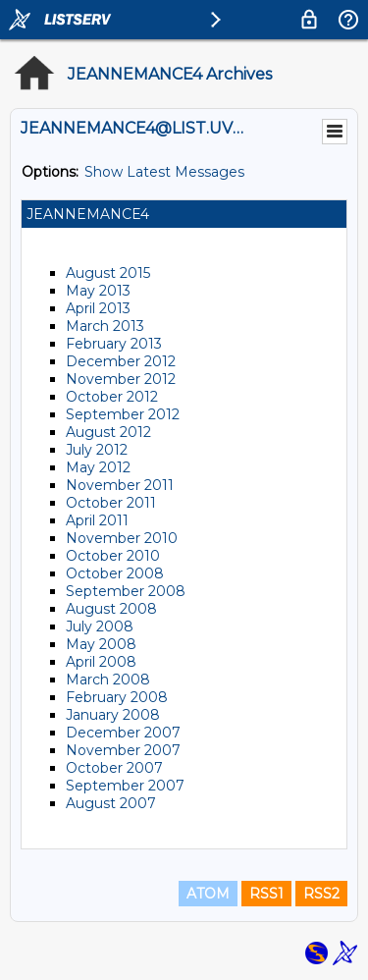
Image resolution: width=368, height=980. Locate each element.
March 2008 (108, 680)
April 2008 (101, 662)
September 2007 (125, 786)
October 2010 (113, 556)
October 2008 (115, 573)
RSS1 (266, 894)
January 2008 (113, 715)
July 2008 (100, 626)
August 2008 (111, 609)
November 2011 (120, 485)
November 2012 (121, 379)
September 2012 (123, 414)
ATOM (208, 894)
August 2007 (111, 803)
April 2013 (98, 308)
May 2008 (101, 644)
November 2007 (123, 750)
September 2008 (126, 591)
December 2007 (123, 733)
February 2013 (114, 344)
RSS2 (321, 894)
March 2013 (105, 326)
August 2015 (108, 273)
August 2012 (108, 432)
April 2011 (97, 520)
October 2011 (111, 503)
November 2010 (122, 538)
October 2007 (114, 768)
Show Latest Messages (164, 172)
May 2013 (98, 291)
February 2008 (117, 697)
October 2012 (112, 397)
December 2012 (121, 361)
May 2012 (98, 467)
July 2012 (97, 450)
